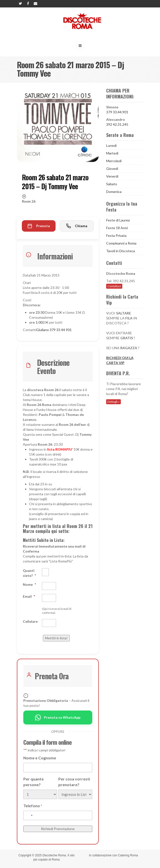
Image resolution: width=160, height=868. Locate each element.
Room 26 (29, 201)
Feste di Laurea (118, 220)
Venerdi (112, 176)
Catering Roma (128, 855)
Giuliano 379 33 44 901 (54, 330)
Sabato (112, 184)
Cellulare (30, 621)
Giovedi (112, 169)
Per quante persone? (33, 782)
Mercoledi (114, 161)
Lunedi (111, 145)
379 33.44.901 (117, 112)
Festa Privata (116, 235)
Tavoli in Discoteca (121, 251)
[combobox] (29, 815)
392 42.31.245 (117, 124)
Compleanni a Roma (121, 243)
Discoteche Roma (54, 855)
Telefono (33, 806)
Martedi (112, 153)
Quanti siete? (29, 573)
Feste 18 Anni (117, 228)
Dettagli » (113, 402)
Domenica (114, 192)
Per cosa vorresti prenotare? (74, 782)
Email (29, 596)
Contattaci (114, 286)
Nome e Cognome (40, 758)
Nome (29, 584)
